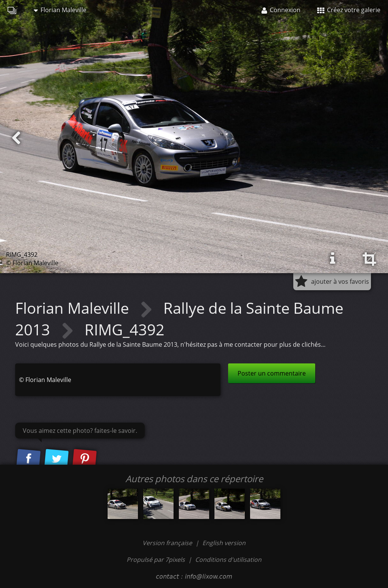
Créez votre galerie (349, 10)
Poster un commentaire (272, 373)
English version (224, 543)
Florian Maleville (60, 10)
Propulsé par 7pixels (156, 560)
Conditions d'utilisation (228, 560)
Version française (168, 543)
